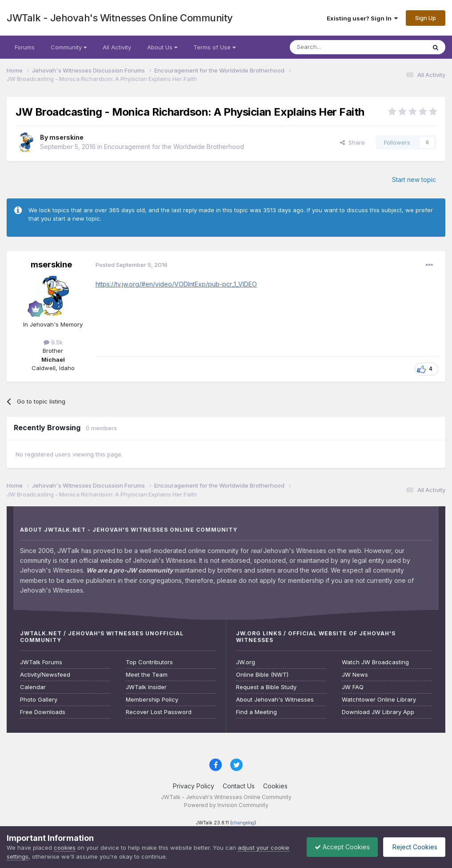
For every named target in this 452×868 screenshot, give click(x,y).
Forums (25, 47)
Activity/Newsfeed (45, 675)
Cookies (275, 786)
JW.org (246, 662)
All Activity (117, 47)
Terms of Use (214, 47)
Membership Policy (152, 700)
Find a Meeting (256, 712)
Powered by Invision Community (226, 805)
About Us (162, 47)
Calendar (33, 687)
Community (69, 47)
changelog (243, 823)
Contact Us (239, 786)
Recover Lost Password (159, 712)
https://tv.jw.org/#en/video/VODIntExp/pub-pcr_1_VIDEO (176, 284)
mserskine (66, 137)
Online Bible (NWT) (262, 675)
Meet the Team (147, 675)
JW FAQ (353, 687)
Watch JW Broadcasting (375, 662)
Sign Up (426, 18)
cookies (65, 848)
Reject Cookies (413, 847)
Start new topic (414, 180)
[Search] (335, 47)
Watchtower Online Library (379, 700)
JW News (355, 675)
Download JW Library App (378, 712)
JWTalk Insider (146, 687)
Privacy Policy (194, 786)
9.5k (53, 342)
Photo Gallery (39, 700)
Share (352, 142)
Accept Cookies (338, 847)
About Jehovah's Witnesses (275, 700)
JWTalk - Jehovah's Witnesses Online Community (120, 18)
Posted (132, 265)
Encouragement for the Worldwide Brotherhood (174, 147)
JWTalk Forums (41, 662)
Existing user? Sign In (362, 18)
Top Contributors (149, 662)
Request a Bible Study (266, 687)
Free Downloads (43, 712)
